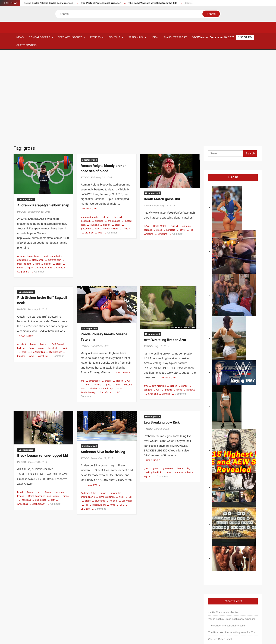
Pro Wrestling (38, 265)
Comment (40, 185)
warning (166, 307)
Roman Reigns (110, 142)
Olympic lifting (45, 181)
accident (22, 257)
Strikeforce (106, 305)
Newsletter (106, 626)
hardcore (171, 143)
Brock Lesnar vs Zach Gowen (43, 409)
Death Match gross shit (162, 112)
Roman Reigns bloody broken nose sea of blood (103, 81)
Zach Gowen (39, 417)
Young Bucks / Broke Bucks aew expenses (54, 3)
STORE (196, 37)
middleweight (99, 418)
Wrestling (162, 147)
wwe (100, 146)
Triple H (126, 142)
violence (89, 146)
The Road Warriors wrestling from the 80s (158, 3)
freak (31, 261)
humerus (191, 303)
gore (38, 177)
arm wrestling (159, 299)
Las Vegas (127, 414)
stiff (53, 413)
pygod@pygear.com (221, 592)
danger (185, 299)
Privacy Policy (255, 638)
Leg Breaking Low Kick (162, 335)
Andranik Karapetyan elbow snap (43, 118)
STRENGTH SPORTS (70, 37)
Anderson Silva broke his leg (103, 365)
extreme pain (54, 173)
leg (87, 418)
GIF (129, 294)
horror (182, 143)
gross (59, 177)
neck (24, 265)
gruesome (100, 414)
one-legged (41, 413)
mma (120, 302)
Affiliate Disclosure (73, 626)
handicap (26, 413)
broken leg (116, 406)
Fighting (114, 37)
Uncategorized (26, 112)
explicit (174, 139)
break (33, 257)
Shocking (153, 307)
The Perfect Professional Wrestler (106, 3)
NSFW (154, 37)
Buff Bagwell (58, 257)
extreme (186, 139)
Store (180, 626)
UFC (118, 305)
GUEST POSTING (26, 45)
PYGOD (22, 125)
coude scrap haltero (53, 169)
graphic (48, 177)
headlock (53, 261)
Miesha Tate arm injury (101, 302)
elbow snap (38, 173)
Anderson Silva (88, 406)
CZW (146, 139)
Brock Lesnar (34, 405)
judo (118, 298)
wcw (31, 269)
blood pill (117, 130)
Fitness (95, 37)
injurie (65, 261)
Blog (25, 626)
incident (113, 414)
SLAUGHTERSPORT (175, 37)
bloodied (99, 134)
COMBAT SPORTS (39, 37)
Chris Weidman (107, 410)
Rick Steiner (55, 265)
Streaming (136, 37)
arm (83, 294)
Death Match (160, 139)
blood (106, 130)
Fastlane (94, 138)
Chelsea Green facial (220, 552)
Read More (90, 122)
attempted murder (90, 130)
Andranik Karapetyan (28, 169)
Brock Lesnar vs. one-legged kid (43, 369)
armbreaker (95, 294)
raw (97, 142)
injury (30, 181)
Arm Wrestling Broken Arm (165, 253)
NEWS (20, 37)
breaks (108, 294)
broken (44, 257)
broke (103, 406)
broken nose (114, 134)
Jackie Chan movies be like (223, 525)
